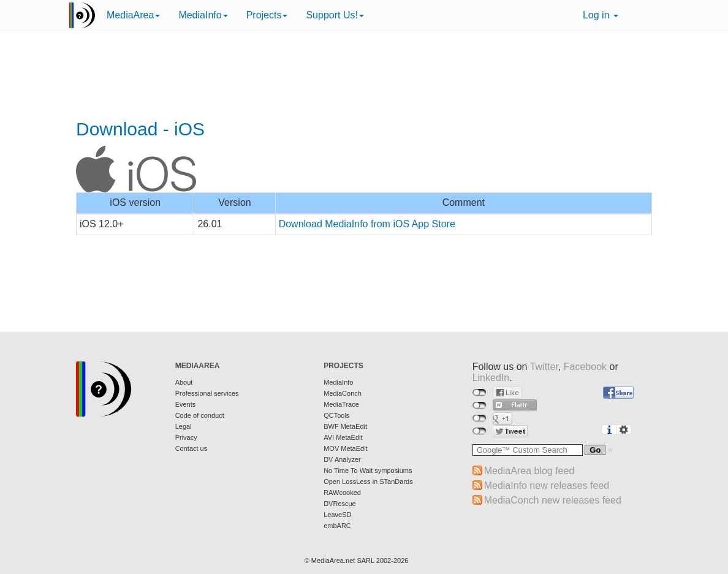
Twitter (544, 367)
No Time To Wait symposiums (368, 470)
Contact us (191, 448)
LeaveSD (337, 515)
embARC (337, 526)
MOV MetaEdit (346, 448)
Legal (184, 426)
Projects (267, 15)
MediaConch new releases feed (553, 500)
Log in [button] (601, 15)
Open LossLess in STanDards (368, 481)
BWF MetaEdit (345, 426)
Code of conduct (200, 415)
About (184, 382)
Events (186, 404)
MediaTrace (341, 404)
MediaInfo (203, 15)
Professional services (207, 393)
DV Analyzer (342, 459)
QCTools (336, 415)
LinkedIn (491, 378)
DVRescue (340, 504)
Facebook (585, 367)
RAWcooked (342, 493)
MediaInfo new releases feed (547, 485)
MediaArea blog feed (529, 471)
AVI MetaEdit (343, 437)
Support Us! (335, 15)
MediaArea (133, 15)
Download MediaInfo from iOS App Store (367, 224)
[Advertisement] (364, 77)
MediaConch (343, 393)
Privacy (186, 437)
